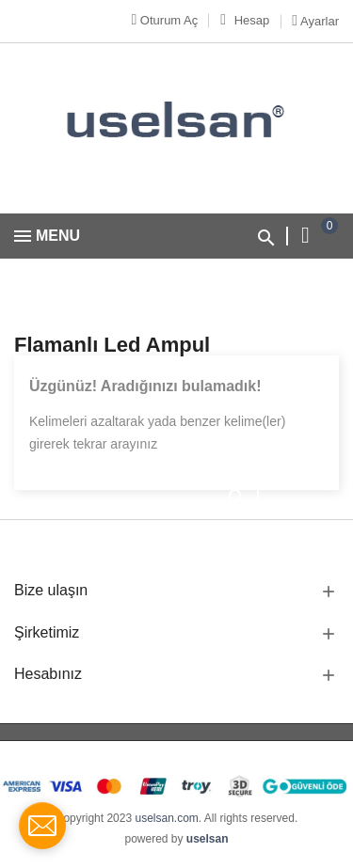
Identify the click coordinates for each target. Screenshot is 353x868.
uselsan (208, 839)
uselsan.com (166, 818)
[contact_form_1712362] (42, 826)
